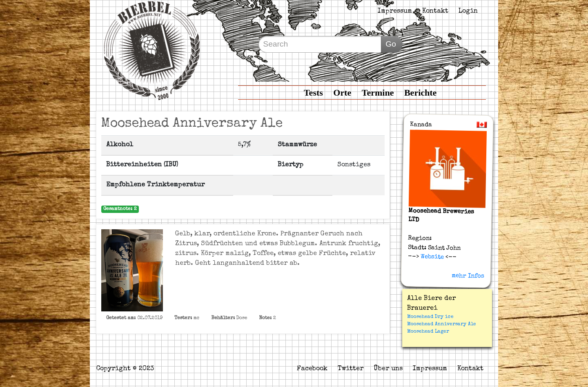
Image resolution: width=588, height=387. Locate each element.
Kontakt (435, 11)
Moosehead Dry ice (430, 317)
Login (468, 11)
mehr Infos (468, 276)
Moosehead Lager (428, 332)
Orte (342, 93)
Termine (378, 93)
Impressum (395, 11)
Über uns (388, 369)
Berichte (420, 93)
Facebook (312, 369)
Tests (313, 93)
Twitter (351, 369)
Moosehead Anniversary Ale (442, 324)
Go (391, 44)
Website (431, 257)
